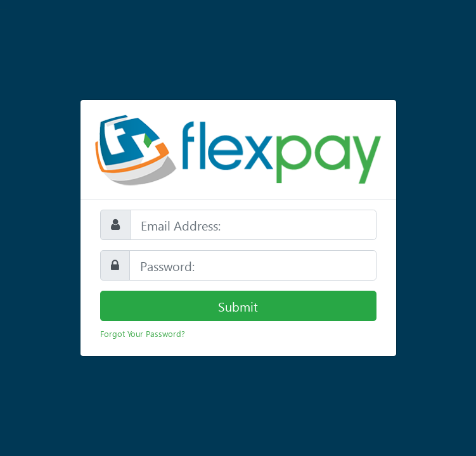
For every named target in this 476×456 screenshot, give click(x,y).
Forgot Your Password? (143, 333)
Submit (238, 306)
